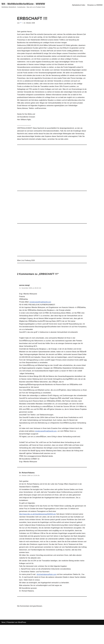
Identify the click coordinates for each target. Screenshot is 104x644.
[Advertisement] (52, 170)
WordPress (22, 625)
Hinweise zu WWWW (95, 5)
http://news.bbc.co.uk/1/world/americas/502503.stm (38, 517)
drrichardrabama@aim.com (47, 577)
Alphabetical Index (78, 5)
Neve (3, 625)
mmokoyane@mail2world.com (40, 303)
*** (21, 23)
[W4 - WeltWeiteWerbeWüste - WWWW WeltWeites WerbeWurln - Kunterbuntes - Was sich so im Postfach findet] (23, 5)
